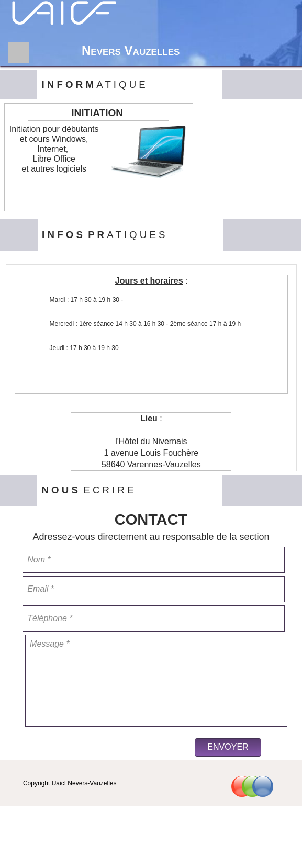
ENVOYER (228, 747)
